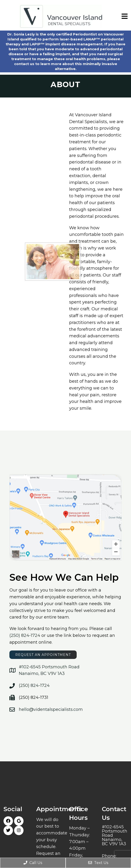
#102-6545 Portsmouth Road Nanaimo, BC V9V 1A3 (115, 835)
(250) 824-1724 (25, 635)
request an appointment (43, 655)
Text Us (98, 863)
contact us (24, 64)
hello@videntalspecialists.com (51, 709)
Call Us (33, 863)
